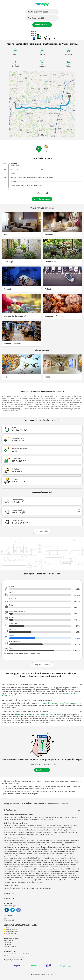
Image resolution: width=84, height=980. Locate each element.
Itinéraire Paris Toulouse (54, 828)
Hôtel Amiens (8, 841)
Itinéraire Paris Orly (40, 828)
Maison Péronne (15, 862)
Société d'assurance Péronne (19, 865)
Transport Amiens (69, 843)
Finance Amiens (31, 856)
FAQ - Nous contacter (10, 956)
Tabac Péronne (65, 880)
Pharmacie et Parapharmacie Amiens (27, 860)
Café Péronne (40, 880)
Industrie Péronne (67, 878)
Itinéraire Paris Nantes (10, 830)
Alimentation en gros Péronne (26, 880)
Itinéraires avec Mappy (11, 826)
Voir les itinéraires (42, 25)
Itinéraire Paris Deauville (54, 826)
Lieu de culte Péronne (49, 876)
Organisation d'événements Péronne (38, 867)
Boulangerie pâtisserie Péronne (31, 876)
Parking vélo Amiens (24, 847)
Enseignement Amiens (68, 852)
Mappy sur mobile (9, 920)
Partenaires (13, 947)
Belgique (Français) (11, 929)
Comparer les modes (42, 665)
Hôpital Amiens (37, 858)
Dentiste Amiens (72, 849)
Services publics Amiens (36, 849)
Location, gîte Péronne (62, 865)
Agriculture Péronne (57, 873)
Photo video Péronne (52, 880)
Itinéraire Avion (35, 820)
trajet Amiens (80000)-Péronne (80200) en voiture (59, 703)
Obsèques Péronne (35, 865)
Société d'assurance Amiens (42, 843)
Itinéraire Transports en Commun (43, 817)
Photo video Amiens (64, 856)
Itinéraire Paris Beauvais (60, 832)
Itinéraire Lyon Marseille (17, 834)
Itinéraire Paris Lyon (39, 826)
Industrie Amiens (32, 854)
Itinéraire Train (59, 817)
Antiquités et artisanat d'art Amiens (20, 858)
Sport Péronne (15, 869)
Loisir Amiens (65, 858)
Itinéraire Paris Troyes (46, 834)
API (5, 918)
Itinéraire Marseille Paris (11, 828)
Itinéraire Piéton (16, 817)
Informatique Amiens (21, 849)
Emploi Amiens (50, 849)
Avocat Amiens (9, 849)
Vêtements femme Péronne (12, 876)
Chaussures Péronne (24, 882)
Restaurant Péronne (66, 860)
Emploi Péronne (29, 878)
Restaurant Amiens (19, 841)
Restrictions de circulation (43, 888)
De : (38, 12)
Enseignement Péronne (53, 878)
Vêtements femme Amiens (40, 852)
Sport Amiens (35, 847)
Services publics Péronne (11, 871)
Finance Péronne (37, 882)
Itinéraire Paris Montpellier (60, 830)
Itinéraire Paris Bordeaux (71, 826)
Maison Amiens (41, 841)
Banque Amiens (21, 856)
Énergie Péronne (40, 878)
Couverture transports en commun (14, 958)
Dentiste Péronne (70, 873)
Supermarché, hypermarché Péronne (55, 871)
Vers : (36, 18)
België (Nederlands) (11, 931)
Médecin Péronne (72, 869)
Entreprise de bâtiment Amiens (56, 841)
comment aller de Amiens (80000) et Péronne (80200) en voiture (39, 715)
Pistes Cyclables (16, 888)
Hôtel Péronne (54, 860)
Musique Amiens (60, 849)
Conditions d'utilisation (11, 954)
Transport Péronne (48, 865)
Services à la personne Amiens (47, 856)
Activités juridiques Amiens (51, 858)
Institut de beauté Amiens (46, 854)
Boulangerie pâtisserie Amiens (13, 852)
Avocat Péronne (75, 880)
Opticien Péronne (62, 876)
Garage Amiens (31, 841)
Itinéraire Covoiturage (71, 817)
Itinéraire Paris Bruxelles (44, 832)
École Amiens (76, 847)
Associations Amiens (10, 847)
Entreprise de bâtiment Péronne (31, 862)
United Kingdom (10, 933)
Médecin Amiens (68, 845)
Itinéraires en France (25, 826)
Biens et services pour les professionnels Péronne (50, 869)
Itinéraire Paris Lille (26, 828)
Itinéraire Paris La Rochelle (26, 832)
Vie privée (22, 954)
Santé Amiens (58, 845)
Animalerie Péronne (16, 878)
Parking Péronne (37, 871)
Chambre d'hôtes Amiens (25, 845)
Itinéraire (7, 817)
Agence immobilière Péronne (51, 862)
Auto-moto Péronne (67, 862)
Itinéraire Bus (24, 820)
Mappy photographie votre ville (13, 960)
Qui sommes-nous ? (10, 941)
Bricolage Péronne (10, 882)
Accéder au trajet (42, 199)
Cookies (28, 954)
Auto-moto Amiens (15, 843)
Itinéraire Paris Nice (69, 828)
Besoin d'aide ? (10, 898)
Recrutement (8, 943)
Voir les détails (42, 531)
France (7, 927)
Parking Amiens (39, 845)
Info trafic (7, 888)
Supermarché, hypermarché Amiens (15, 854)
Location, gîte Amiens (10, 845)
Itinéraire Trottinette (47, 820)
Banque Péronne (26, 871)
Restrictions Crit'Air (28, 888)
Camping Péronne (21, 867)
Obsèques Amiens (57, 843)
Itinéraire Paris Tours (44, 830)
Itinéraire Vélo (27, 817)
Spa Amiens (49, 845)
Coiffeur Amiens (27, 843)
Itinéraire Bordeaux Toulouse (28, 830)
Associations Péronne (27, 869)
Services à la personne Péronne (61, 867)
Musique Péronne (26, 873)
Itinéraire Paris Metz (32, 834)
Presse (6, 947)
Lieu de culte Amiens (62, 854)
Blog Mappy (7, 945)
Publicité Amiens (55, 852)
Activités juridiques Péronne (41, 873)
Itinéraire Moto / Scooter (11, 820)
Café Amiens (27, 852)
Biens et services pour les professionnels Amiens (55, 847)
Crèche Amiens (44, 860)
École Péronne (15, 873)
